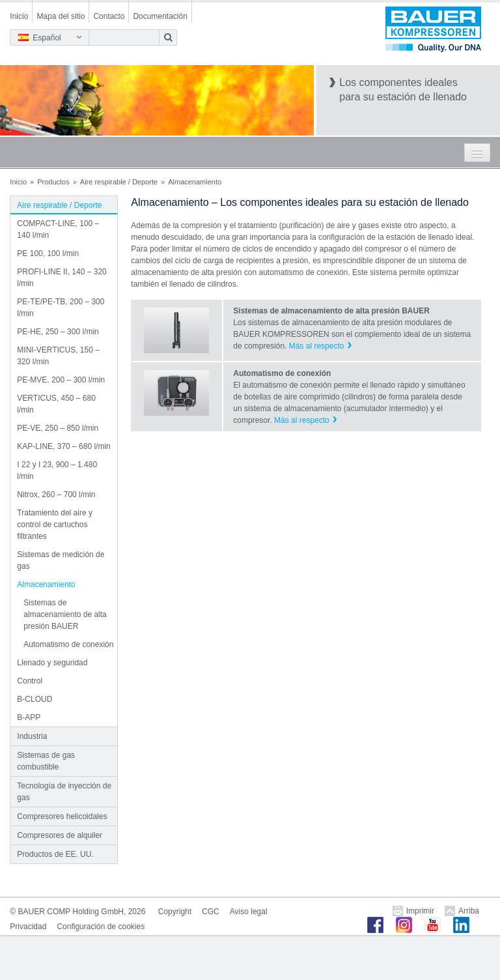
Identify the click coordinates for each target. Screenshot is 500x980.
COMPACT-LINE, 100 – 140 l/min (58, 229)
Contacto (109, 16)
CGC (211, 912)
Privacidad (28, 927)
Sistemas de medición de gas (61, 560)
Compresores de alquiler (60, 835)
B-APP (29, 717)
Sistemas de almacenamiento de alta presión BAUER (65, 614)
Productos (53, 182)
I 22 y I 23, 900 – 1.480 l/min (57, 470)
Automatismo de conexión (68, 644)
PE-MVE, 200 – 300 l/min (61, 380)
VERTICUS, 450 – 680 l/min (56, 404)
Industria (32, 736)
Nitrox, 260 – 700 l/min (56, 495)
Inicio (19, 16)
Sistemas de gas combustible (46, 761)
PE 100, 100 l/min (48, 253)
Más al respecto (317, 346)
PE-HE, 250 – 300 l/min (58, 332)
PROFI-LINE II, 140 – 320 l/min (62, 278)
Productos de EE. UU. (55, 854)
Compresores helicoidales (62, 816)
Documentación (160, 16)
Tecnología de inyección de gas (64, 792)
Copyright (175, 912)
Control (30, 681)
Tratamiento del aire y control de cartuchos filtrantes (55, 525)
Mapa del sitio (61, 16)
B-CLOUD (35, 699)
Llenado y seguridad (52, 663)
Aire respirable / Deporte (119, 182)
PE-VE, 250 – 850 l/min (58, 428)
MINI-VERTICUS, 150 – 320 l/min (58, 356)
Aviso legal (249, 912)
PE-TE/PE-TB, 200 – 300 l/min (61, 308)
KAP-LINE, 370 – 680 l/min (63, 446)
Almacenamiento (46, 584)
